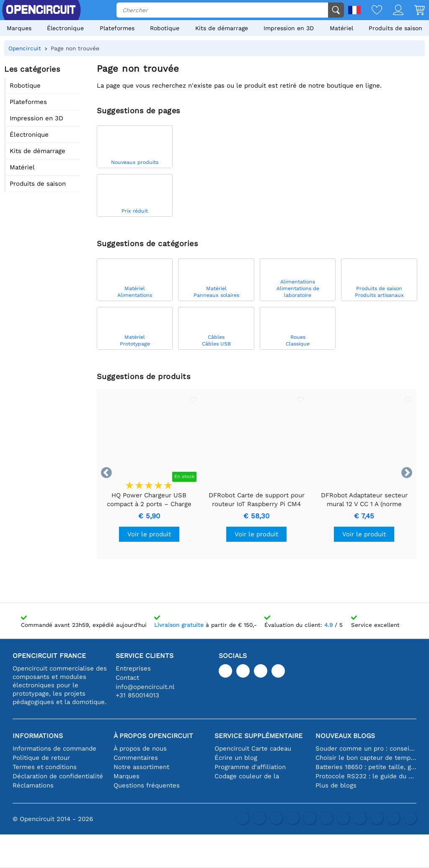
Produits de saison (395, 28)
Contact (127, 678)
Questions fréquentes (147, 785)
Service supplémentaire (258, 736)
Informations (38, 736)
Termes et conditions (45, 767)
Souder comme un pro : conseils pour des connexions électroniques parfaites (366, 748)
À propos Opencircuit (153, 736)
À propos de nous (140, 748)
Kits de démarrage (222, 28)
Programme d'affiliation (250, 767)
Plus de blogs (336, 785)
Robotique (165, 28)
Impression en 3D (289, 28)
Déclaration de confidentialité (58, 776)
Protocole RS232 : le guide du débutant (366, 776)
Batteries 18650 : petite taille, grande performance (366, 767)
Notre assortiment (141, 767)
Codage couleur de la (247, 776)
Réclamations (33, 785)
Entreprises (133, 668)
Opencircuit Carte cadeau (253, 748)
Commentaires (136, 758)
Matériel (341, 28)
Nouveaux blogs (345, 736)
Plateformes (117, 28)
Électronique (65, 28)
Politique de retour (41, 758)
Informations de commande (54, 748)
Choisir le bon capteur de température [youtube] (366, 758)
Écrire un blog (236, 758)
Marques (19, 28)
